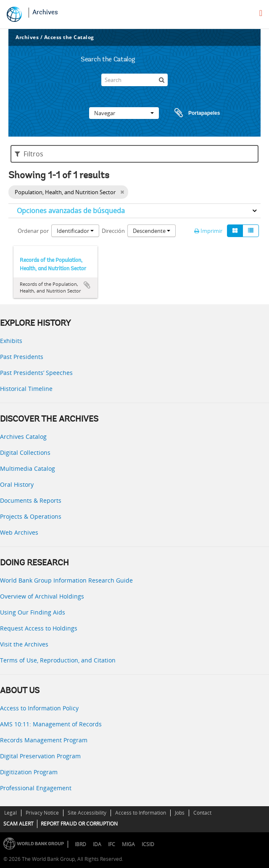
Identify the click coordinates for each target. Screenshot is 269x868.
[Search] (134, 80)
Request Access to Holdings (39, 628)
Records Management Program (44, 740)
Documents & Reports (31, 500)
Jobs (180, 813)
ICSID (148, 844)
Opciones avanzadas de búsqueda (71, 211)
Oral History (17, 484)
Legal (11, 813)
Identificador (75, 231)
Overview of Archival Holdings (42, 596)
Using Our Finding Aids (33, 612)
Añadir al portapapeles (87, 285)
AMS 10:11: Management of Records (51, 724)
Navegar (124, 113)
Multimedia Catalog (28, 468)
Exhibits (11, 341)
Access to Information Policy (39, 708)
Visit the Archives (24, 644)
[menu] (261, 13)
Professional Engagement (36, 788)
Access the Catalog (69, 37)
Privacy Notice (42, 813)
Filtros (29, 154)
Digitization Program (29, 772)
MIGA (128, 844)
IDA (97, 844)
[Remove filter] (122, 192)
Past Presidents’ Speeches (36, 373)
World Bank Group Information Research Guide (66, 580)
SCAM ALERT (18, 824)
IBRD (80, 844)
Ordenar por (33, 231)
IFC (112, 844)
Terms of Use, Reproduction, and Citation (58, 660)
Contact (202, 813)
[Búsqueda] (161, 80)
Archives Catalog (23, 437)
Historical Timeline (26, 389)
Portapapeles (189, 113)
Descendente (152, 231)
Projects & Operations (31, 516)
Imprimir (208, 231)
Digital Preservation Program (40, 756)
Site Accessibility (87, 813)
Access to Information (141, 813)
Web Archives (19, 532)
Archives (45, 13)
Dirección (113, 231)
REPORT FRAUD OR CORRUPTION (79, 824)
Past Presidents (22, 357)
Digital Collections (25, 452)
